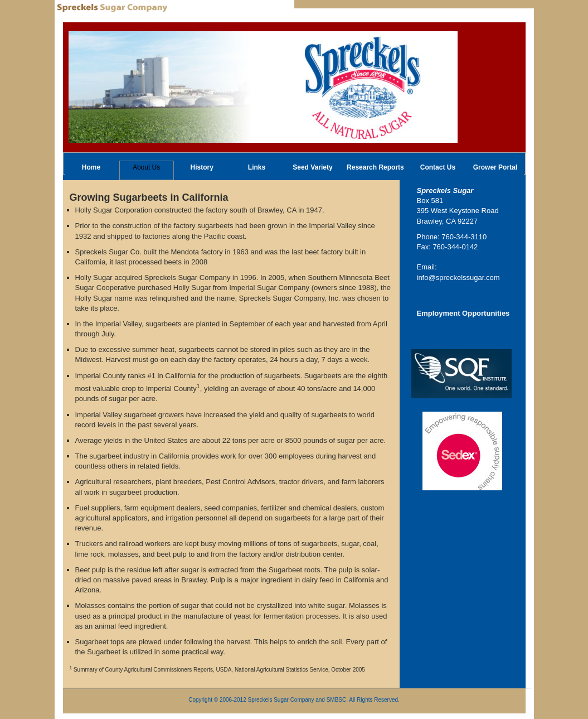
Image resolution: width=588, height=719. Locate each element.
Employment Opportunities (463, 313)
